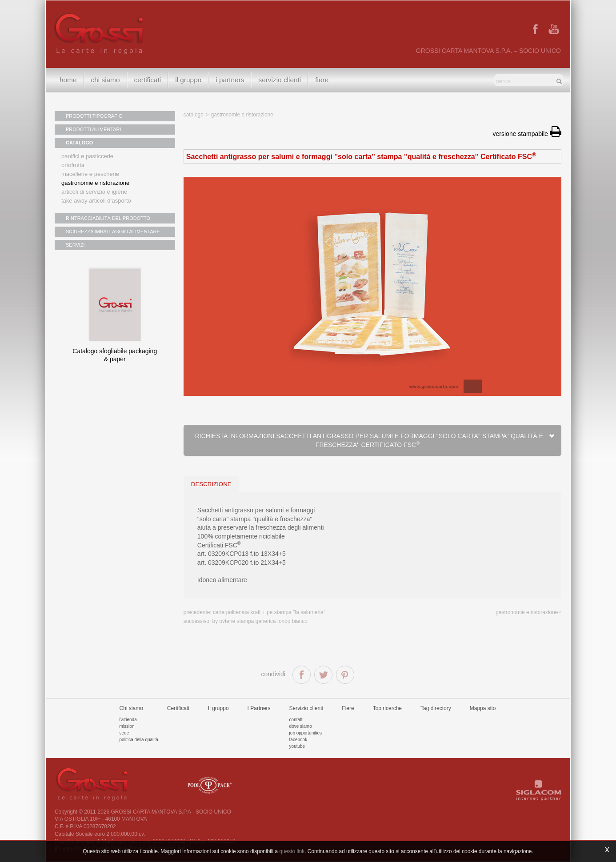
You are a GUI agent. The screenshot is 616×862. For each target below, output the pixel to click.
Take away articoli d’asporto (96, 201)
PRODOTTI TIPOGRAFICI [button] (95, 116)
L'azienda (128, 720)
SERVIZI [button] (75, 245)
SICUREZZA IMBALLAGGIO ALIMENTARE (113, 231)
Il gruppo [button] (188, 80)
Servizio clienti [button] (280, 80)
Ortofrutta (73, 165)
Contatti (296, 720)
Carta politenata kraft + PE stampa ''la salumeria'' (269, 612)
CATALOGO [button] (79, 143)
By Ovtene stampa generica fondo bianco (260, 621)
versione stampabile (527, 134)
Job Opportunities (306, 733)
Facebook (298, 740)
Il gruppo (218, 708)
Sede (124, 733)
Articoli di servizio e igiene (94, 192)
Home (68, 80)
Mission (127, 726)
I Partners (230, 80)
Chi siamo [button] (106, 80)
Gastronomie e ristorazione (95, 183)
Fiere (322, 80)
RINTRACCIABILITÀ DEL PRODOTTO (108, 218)
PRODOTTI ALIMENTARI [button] (93, 129)
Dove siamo (301, 726)
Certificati (148, 80)
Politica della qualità (139, 740)
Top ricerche (387, 708)
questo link (292, 851)
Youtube (297, 746)
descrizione (211, 484)
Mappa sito (483, 708)
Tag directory (436, 708)
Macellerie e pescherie (90, 174)
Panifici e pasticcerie (87, 156)
